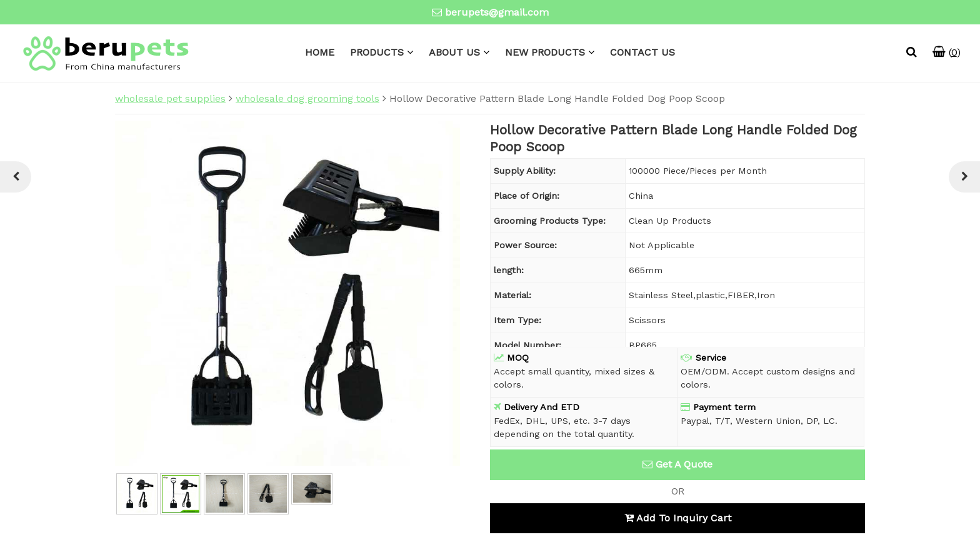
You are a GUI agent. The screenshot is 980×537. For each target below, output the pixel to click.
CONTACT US (642, 52)
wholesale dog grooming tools (307, 98)
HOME (320, 52)
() (947, 52)
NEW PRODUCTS (545, 52)
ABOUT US (454, 52)
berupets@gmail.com (497, 12)
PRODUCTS (377, 52)
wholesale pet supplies (170, 98)
